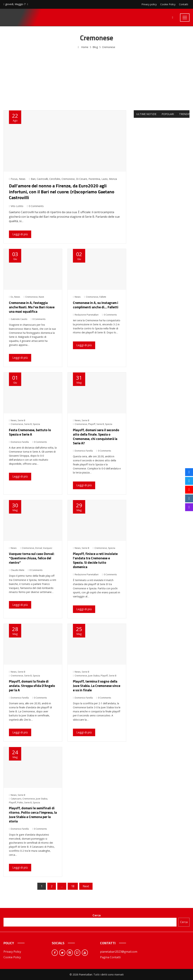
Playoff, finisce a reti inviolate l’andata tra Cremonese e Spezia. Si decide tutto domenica (95, 560)
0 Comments (35, 206)
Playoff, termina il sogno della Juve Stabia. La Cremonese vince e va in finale (97, 686)
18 (73, 886)
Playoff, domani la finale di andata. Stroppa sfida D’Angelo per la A (32, 686)
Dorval (39, 548)
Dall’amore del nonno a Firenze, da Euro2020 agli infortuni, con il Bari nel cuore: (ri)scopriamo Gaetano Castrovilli (62, 192)
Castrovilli (42, 179)
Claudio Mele (17, 570)
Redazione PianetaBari (86, 315)
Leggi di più (20, 234)
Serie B (21, 420)
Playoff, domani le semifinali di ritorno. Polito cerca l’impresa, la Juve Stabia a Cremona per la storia (33, 815)
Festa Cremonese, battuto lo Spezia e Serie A (30, 432)
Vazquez (48, 548)
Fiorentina (94, 179)
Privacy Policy (12, 952)
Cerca (97, 915)
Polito (20, 802)
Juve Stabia (94, 676)
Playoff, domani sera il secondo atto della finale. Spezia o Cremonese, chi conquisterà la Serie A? (96, 436)
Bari (33, 179)
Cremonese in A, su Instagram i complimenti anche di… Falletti (96, 305)
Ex (12, 297)
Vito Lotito (16, 206)
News (22, 179)
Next (86, 886)
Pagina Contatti (110, 957)
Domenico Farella (19, 442)
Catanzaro (16, 799)
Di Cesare (82, 179)
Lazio (105, 179)
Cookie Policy (12, 957)
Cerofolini (55, 179)
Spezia (36, 424)
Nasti (41, 297)
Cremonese (68, 179)
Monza (113, 179)
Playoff (92, 424)
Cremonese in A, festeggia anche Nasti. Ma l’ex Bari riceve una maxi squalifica (32, 307)
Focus (14, 179)
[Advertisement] (96, 76)
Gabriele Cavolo (18, 319)
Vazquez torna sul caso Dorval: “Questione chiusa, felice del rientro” (32, 558)
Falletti (103, 297)
